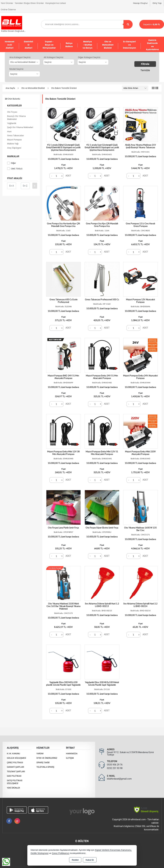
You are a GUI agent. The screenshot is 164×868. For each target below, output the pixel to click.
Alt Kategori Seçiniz (53, 57)
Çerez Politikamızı (61, 853)
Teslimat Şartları (16, 772)
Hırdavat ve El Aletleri (10, 45)
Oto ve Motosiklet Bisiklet (108, 45)
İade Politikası (14, 776)
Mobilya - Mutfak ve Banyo (88, 45)
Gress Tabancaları (16, 135)
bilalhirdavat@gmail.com (119, 779)
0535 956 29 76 (115, 765)
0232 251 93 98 (115, 768)
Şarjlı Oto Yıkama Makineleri (20, 127)
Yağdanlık (12, 123)
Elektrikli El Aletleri (28, 45)
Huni (9, 131)
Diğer (12, 163)
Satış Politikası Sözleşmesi (15, 782)
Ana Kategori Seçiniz (20, 57)
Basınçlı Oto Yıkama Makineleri (16, 118)
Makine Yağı (13, 144)
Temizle (145, 70)
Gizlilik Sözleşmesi (16, 758)
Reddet (75, 860)
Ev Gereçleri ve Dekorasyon (129, 45)
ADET (68, 176)
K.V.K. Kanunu (13, 754)
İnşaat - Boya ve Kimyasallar (49, 45)
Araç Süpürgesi (14, 148)
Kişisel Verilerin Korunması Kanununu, (113, 850)
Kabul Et (90, 860)
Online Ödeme (8, 10)
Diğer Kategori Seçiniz (89, 57)
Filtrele (145, 64)
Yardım (40, 754)
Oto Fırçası (12, 112)
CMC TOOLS (15, 169)
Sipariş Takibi (43, 763)
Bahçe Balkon (69, 45)
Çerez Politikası (15, 763)
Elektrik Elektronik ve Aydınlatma (152, 45)
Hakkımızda (72, 754)
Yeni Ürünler (13, 788)
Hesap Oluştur (140, 3)
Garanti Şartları (15, 767)
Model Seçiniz (16, 69)
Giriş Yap (157, 3)
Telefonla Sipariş (45, 767)
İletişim (70, 758)
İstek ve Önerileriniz (47, 758)
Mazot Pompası (14, 140)
